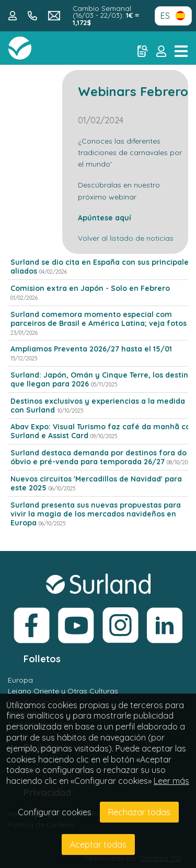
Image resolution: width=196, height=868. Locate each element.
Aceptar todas (98, 844)
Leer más (171, 781)
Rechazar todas (139, 812)
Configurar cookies (55, 812)
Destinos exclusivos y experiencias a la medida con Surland (98, 406)
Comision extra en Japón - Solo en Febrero (90, 288)
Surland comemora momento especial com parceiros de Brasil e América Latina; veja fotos (99, 319)
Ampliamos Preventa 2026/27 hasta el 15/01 (91, 349)
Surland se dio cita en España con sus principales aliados (101, 267)
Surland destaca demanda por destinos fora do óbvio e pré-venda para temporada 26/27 (99, 457)
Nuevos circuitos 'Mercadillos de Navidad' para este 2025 (96, 483)
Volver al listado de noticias (126, 238)
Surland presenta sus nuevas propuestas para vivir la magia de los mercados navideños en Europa (96, 514)
